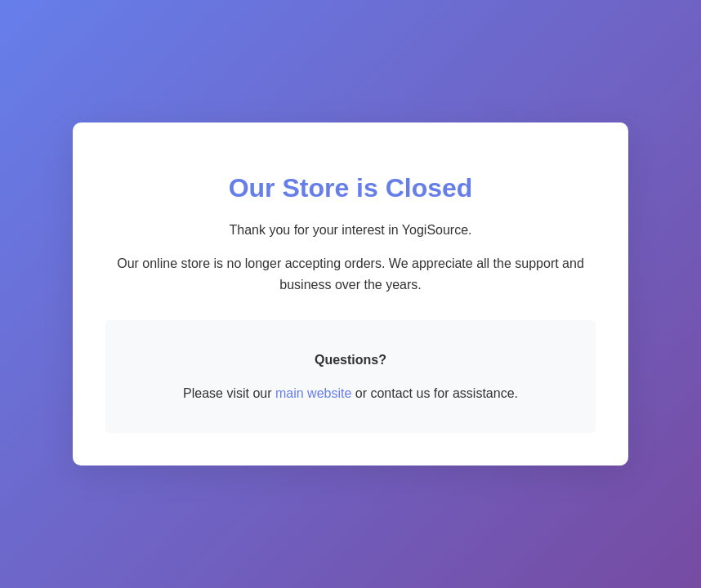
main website (313, 393)
